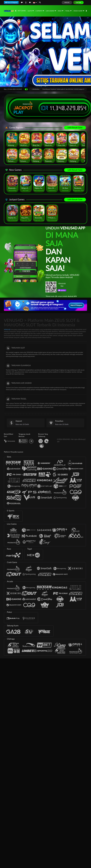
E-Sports (40, 11)
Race (61, 11)
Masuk (67, 3)
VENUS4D (7, 330)
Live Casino (51, 11)
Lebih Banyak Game (75, 128)
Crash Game (79, 11)
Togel (68, 11)
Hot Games (22, 11)
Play (18, 112)
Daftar (78, 3)
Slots (31, 11)
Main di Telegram (11, 2)
